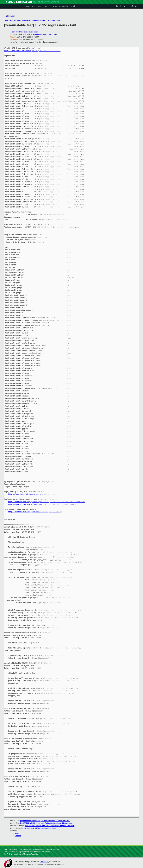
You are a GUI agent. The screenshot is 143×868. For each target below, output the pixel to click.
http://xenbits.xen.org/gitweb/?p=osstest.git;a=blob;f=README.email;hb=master (46, 502)
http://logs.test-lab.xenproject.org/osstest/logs (32, 494)
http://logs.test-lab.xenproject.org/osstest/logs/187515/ (32, 51)
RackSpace (44, 862)
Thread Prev (26, 20)
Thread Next (36, 20)
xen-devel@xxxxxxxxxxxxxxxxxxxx (25, 32)
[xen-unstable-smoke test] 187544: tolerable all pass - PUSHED (45, 821)
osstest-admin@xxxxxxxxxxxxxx (44, 34)
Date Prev (8, 20)
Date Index (46, 20)
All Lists (12, 16)
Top (6, 16)
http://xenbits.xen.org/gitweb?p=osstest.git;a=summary (35, 512)
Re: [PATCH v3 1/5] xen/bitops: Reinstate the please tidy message (46, 823)
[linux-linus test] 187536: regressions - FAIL (39, 828)
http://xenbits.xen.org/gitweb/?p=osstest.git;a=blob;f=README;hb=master (43, 504)
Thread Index (56, 20)
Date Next (17, 20)
